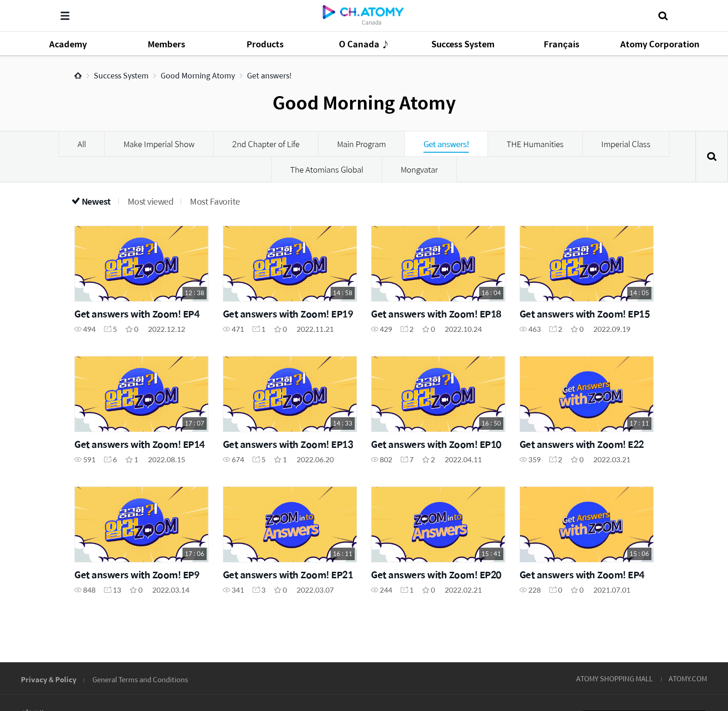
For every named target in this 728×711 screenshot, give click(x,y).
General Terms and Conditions (140, 679)
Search (712, 157)
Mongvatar (419, 169)
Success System (121, 75)
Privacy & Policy (49, 679)
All (82, 144)
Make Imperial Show (159, 144)
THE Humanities (535, 144)
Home (78, 76)
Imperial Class (626, 144)
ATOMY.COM (688, 678)
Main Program (361, 144)
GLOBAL (682, 621)
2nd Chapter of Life (266, 144)
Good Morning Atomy (198, 75)
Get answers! (269, 75)
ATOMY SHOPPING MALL (614, 678)
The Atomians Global (327, 169)
